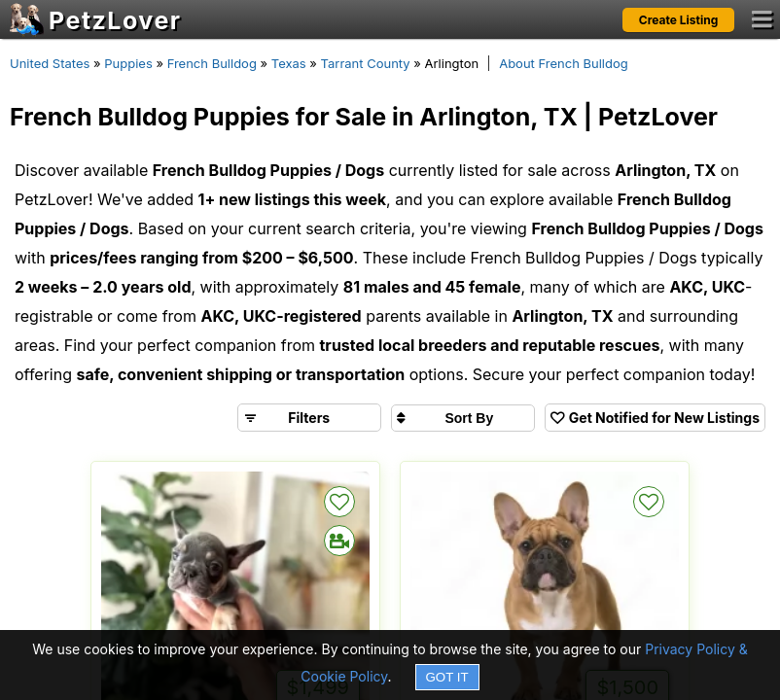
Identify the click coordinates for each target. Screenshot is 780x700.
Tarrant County (366, 63)
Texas (289, 63)
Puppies (128, 63)
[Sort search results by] (463, 418)
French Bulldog (212, 63)
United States (50, 63)
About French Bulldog (564, 63)
